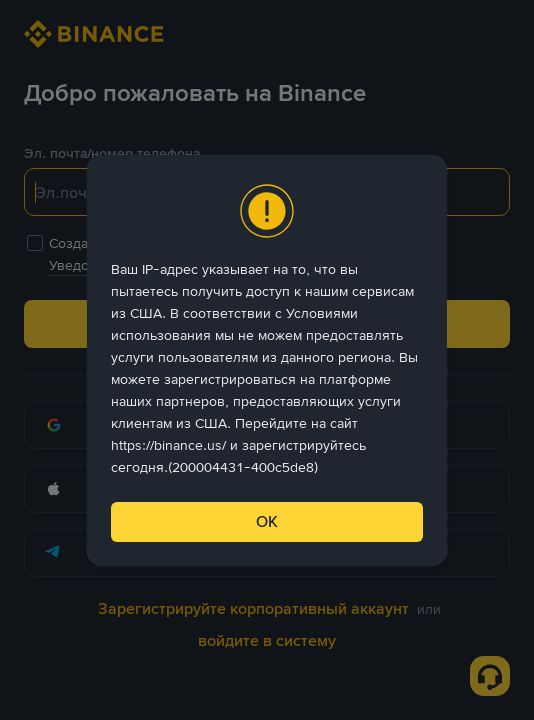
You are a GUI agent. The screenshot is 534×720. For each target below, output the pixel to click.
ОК (267, 521)
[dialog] (267, 360)
